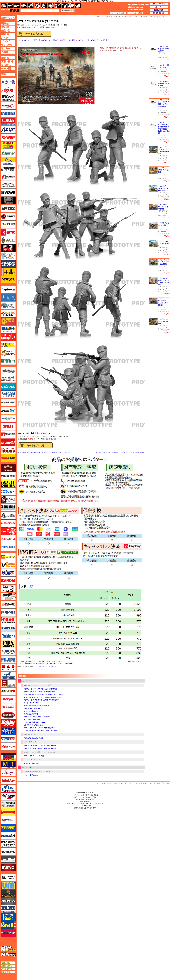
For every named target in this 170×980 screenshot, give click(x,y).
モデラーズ (8, 828)
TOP (10, 10)
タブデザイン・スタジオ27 (8, 484)
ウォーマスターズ (8, 201)
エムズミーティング (8, 954)
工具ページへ (8, 61)
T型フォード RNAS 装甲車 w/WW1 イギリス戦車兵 (41, 700)
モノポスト (8, 860)
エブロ (8, 264)
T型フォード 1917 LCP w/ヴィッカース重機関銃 (40, 689)
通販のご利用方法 (159, 4)
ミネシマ (8, 788)
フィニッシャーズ (8, 636)
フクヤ (8, 652)
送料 (159, 7)
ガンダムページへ (8, 41)
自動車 (24, 6)
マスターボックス (30, 752)
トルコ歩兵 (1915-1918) (32, 720)
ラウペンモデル (8, 909)
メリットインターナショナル (8, 820)
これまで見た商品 (118, 13)
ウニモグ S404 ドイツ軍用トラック (163, 188)
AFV (105, 783)
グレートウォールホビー (8, 329)
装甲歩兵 (106, 40)
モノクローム (8, 852)
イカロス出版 (8, 169)
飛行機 (11, 6)
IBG (8, 98)
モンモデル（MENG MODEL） (8, 867)
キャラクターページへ (8, 45)
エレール (8, 272)
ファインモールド (8, 620)
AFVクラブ (8, 224)
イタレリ (8, 177)
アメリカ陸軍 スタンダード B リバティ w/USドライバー (43, 697)
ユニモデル (8, 877)
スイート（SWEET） (8, 426)
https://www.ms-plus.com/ (85, 799)
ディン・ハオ (8, 500)
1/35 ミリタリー (35, 760)
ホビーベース (8, 731)
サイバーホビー (8, 371)
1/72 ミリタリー (45, 772)
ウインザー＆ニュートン (8, 185)
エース (8, 240)
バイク (31, 6)
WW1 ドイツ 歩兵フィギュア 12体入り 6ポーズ (40, 748)
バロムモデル (8, 573)
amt (8, 232)
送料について (8, 969)
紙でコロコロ (8, 298)
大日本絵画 (8, 476)
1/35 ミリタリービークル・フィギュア (34, 25)
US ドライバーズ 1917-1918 (34, 725)
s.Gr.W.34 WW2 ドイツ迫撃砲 (163, 170)
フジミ (8, 660)
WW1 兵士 (96, 40)
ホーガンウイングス (8, 707)
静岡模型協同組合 (8, 403)
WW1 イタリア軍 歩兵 (51, 40)
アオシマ (8, 114)
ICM (19, 437)
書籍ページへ (8, 74)
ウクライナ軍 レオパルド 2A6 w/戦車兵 (164, 49)
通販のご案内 (8, 966)
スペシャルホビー (8, 450)
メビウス (8, 812)
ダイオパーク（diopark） (8, 468)
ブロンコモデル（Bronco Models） (8, 676)
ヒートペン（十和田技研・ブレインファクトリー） (8, 596)
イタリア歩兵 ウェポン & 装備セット (36, 706)
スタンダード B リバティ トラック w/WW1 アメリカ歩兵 (43, 695)
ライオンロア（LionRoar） (8, 893)
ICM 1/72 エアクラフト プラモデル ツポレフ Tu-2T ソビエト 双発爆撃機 (119, 453)
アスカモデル (8, 137)
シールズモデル (8, 395)
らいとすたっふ (8, 901)
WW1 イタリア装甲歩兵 (32, 40)
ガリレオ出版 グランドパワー (8, 321)
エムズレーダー (8, 949)
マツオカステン (8, 773)
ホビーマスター (8, 747)
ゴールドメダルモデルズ (8, 353)
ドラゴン (8, 539)
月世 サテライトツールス (8, 337)
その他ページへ (8, 52)
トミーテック (8, 523)
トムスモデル (8, 531)
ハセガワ (8, 557)
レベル (26, 760)
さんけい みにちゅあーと (8, 379)
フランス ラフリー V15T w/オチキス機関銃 (164, 262)
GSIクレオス (8, 387)
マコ (8, 757)
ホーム (99, 783)
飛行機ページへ (8, 27)
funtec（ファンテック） (8, 628)
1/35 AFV (32, 742)
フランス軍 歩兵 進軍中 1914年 (35, 722)
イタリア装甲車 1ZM (31, 775)
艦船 (17, 6)
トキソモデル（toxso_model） (8, 515)
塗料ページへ (8, 58)
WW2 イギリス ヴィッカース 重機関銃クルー (39, 692)
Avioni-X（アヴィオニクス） (8, 106)
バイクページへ (8, 38)
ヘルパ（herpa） (8, 699)
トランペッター (8, 547)
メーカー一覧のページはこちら (8, 82)
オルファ (8, 280)
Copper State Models (31, 772)
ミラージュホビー (8, 796)
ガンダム (44, 6)
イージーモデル (8, 161)
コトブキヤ (8, 361)
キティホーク (8, 306)
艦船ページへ (8, 31)
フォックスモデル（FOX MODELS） (8, 644)
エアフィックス (8, 216)
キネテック (8, 313)
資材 (65, 6)
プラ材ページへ (8, 65)
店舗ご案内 (8, 963)
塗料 (51, 6)
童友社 (8, 507)
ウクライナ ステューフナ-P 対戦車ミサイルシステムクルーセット (164, 104)
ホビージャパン (8, 723)
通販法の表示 (8, 972)
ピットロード (8, 612)
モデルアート (8, 836)
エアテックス (8, 208)
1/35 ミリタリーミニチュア (46, 752)
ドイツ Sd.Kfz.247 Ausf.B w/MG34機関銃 (164, 302)
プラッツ (8, 668)
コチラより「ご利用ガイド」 (48, 666)
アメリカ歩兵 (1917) (31, 711)
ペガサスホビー (8, 683)
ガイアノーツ (8, 290)
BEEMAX (8, 604)
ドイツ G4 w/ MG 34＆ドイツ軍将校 (164, 84)
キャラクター (38, 6)
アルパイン (8, 153)
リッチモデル (8, 917)
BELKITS (8, 691)
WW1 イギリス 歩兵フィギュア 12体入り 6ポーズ (41, 746)
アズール (8, 129)
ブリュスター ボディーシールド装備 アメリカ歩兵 (41, 731)
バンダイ (8, 581)
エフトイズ (8, 256)
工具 (58, 6)
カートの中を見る (135, 13)
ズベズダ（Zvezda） (8, 458)
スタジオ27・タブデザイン (8, 442)
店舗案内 (159, 13)
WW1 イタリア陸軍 (68, 40)
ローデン (8, 933)
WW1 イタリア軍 (84, 40)
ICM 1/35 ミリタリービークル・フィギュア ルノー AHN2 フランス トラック (44, 453)
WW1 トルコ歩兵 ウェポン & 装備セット (38, 717)
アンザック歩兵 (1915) (32, 703)
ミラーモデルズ (8, 804)
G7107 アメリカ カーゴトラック (164, 225)
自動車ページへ (8, 34)
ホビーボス (8, 739)
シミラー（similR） (8, 410)
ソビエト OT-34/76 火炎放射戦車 (163, 321)
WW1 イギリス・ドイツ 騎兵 (34, 756)
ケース (71, 6)
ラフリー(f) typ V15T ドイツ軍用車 (163, 207)
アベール (8, 145)
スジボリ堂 (8, 434)
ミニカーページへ (8, 48)
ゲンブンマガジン (8, 345)
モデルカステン (8, 844)
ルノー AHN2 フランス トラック (164, 244)
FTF (8, 248)
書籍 (78, 6)
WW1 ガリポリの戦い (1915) (34, 738)
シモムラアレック (8, 418)
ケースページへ (8, 68)
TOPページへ (8, 18)
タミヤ (8, 492)
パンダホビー (8, 589)
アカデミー (8, 122)
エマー (26, 742)
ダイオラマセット (34, 734)
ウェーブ (8, 193)
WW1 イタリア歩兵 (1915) (33, 708)
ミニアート (8, 780)
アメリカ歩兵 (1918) (31, 714)
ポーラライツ (8, 715)
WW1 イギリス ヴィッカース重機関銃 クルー (39, 728)
